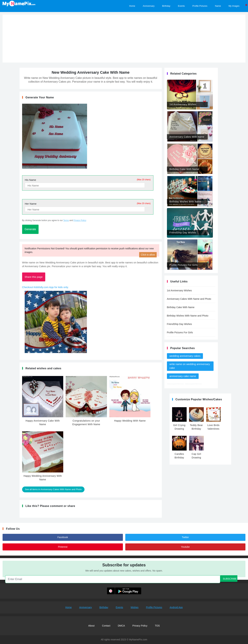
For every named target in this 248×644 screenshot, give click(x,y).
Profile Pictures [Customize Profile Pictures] (200, 6)
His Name (88, 180)
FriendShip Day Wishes (179, 324)
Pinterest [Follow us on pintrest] (63, 547)
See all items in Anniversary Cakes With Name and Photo (53, 489)
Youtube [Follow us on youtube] (185, 547)
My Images (234, 6)
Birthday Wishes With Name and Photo (188, 316)
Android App (176, 607)
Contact (106, 626)
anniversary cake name (183, 376)
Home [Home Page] (132, 6)
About (91, 626)
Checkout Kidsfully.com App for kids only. (45, 287)
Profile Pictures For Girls (180, 332)
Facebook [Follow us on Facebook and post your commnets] (63, 537)
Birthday (104, 607)
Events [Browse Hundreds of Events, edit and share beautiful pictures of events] (181, 6)
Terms (66, 220)
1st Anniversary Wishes (179, 290)
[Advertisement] (124, 39)
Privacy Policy (80, 220)
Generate (30, 229)
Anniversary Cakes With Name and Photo (189, 299)
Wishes (135, 607)
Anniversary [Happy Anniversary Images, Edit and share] (149, 6)
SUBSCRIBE (230, 579)
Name (218, 6)
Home (68, 607)
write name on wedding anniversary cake (190, 366)
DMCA (121, 626)
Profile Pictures (154, 607)
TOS (157, 626)
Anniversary (86, 607)
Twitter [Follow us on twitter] (185, 537)
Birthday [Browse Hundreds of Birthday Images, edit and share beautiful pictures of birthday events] (166, 6)
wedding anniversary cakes (185, 356)
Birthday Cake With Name (181, 307)
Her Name (88, 203)
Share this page (34, 277)
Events (119, 607)
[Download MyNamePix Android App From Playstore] (124, 591)
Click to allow (148, 255)
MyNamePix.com (138, 640)
